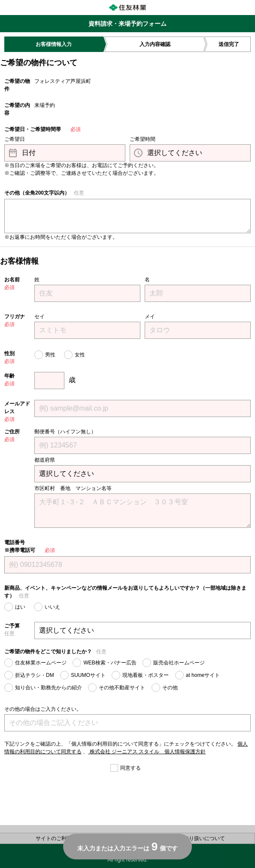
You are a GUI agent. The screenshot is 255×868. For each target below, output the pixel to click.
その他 (170, 688)
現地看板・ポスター (146, 675)
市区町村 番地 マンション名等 (73, 488)
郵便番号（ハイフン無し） (65, 432)
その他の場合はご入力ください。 (43, 709)
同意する (131, 768)
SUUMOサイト (88, 675)
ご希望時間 (143, 139)
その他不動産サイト (122, 688)
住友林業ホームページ (41, 663)
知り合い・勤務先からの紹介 (49, 688)
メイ (150, 317)
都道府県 (45, 460)
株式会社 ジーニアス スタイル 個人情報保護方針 (147, 752)
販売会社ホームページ (179, 663)
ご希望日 (15, 139)
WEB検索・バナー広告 (110, 663)
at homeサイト (203, 675)
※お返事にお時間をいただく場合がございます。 (61, 237)
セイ (39, 317)
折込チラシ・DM (35, 675)
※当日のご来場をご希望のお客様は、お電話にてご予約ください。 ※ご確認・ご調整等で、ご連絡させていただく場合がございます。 (82, 169)
